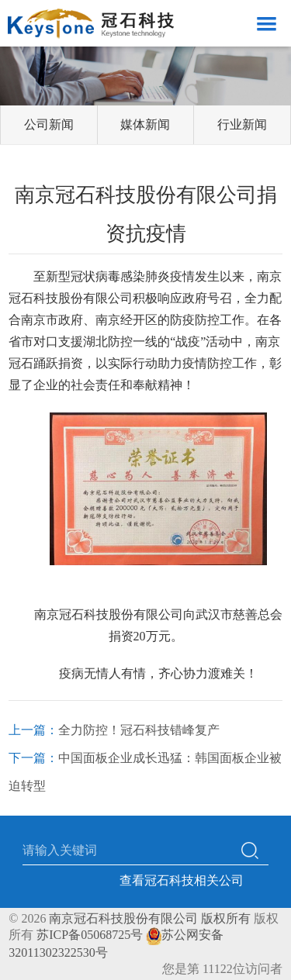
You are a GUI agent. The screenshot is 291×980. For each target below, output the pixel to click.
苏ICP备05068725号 (90, 935)
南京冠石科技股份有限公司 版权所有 (150, 918)
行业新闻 (242, 124)
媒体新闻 (145, 124)
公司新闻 (49, 124)
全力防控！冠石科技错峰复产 (139, 730)
